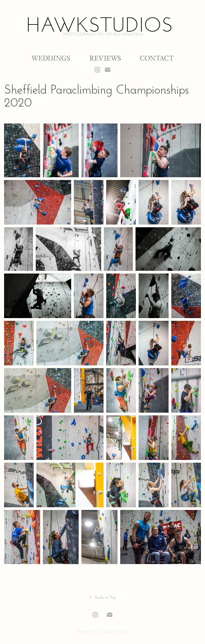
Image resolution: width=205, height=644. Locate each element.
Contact (157, 58)
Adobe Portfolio (113, 631)
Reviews (105, 58)
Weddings (51, 58)
